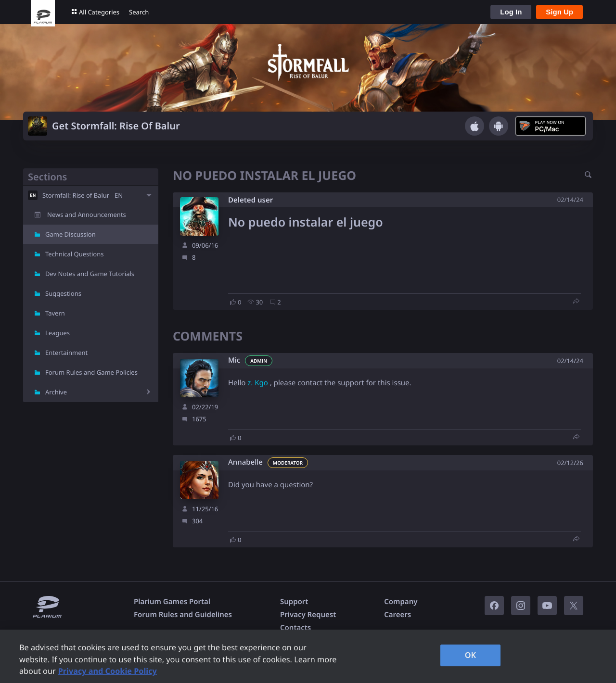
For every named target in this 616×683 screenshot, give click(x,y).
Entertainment (66, 353)
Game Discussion (71, 234)
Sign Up (559, 12)
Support (294, 602)
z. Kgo (258, 383)
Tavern (55, 313)
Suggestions (63, 293)
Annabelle (245, 462)
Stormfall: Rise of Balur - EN (83, 195)
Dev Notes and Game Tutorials (90, 274)
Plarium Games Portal (172, 602)
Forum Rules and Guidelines (183, 615)
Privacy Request (308, 615)
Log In (511, 12)
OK (471, 655)
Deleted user (250, 200)
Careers (398, 615)
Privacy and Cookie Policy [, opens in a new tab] (108, 671)
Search (139, 12)
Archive (56, 392)
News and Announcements (87, 215)
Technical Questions (75, 254)
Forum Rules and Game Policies (91, 372)
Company (401, 602)
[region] (308, 656)
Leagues (58, 333)
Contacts (295, 628)
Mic (234, 360)
